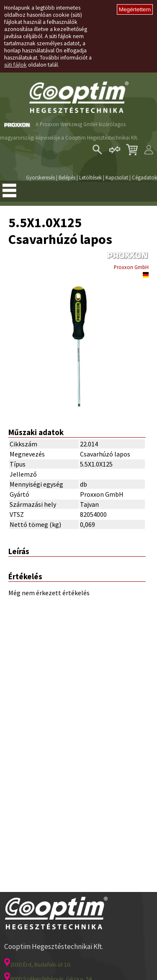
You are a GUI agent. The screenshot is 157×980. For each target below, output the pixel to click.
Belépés (67, 177)
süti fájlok (15, 65)
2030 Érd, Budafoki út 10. (38, 964)
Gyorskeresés (40, 177)
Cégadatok (144, 177)
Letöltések (90, 177)
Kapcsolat (117, 177)
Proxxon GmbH (131, 267)
